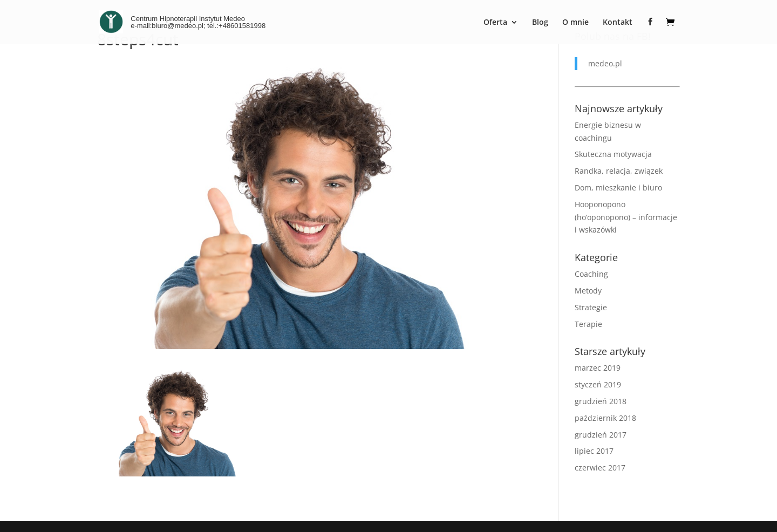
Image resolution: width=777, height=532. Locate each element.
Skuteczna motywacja (613, 154)
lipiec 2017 (594, 451)
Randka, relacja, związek (619, 171)
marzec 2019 (598, 368)
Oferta (495, 23)
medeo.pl (605, 63)
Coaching (591, 274)
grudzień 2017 (601, 435)
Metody (588, 291)
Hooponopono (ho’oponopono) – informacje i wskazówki (626, 217)
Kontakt (618, 23)
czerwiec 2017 (600, 468)
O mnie (575, 23)
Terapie (588, 324)
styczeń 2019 (598, 384)
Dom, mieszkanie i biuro (618, 187)
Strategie (591, 307)
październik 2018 (605, 418)
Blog (540, 23)
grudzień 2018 (601, 401)
